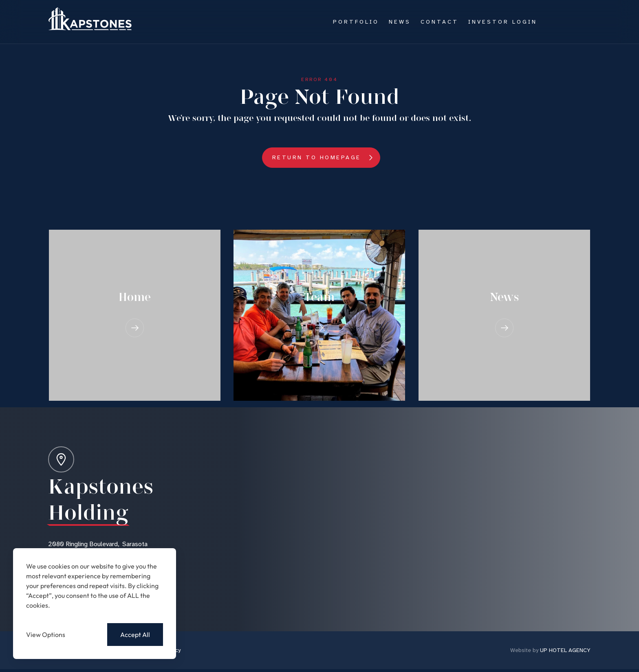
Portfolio (356, 22)
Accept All (135, 635)
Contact (440, 22)
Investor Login (503, 22)
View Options (46, 635)
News (400, 22)
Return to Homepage (317, 157)
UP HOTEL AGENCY (550, 650)
